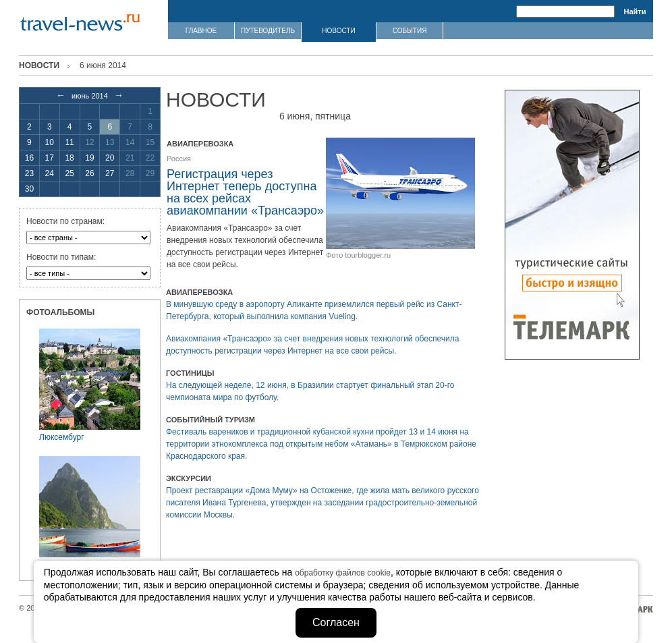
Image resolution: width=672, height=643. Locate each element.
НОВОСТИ (338, 31)
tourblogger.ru (368, 255)
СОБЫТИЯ (410, 31)
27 (110, 173)
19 (89, 158)
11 (69, 142)
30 (29, 189)
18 (69, 158)
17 (50, 158)
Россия (179, 159)
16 (29, 158)
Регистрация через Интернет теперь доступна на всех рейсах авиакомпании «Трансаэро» (245, 192)
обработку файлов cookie (343, 573)
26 (89, 173)
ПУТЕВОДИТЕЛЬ (268, 31)
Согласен (336, 622)
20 (110, 158)
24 (50, 173)
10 (50, 142)
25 (69, 173)
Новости (39, 65)
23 (29, 173)
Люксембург (62, 437)
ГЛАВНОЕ (201, 31)
